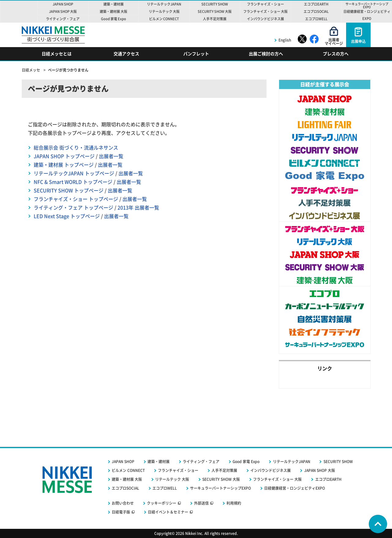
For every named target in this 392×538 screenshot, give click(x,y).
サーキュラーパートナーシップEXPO (220, 488)
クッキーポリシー (162, 503)
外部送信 (201, 503)
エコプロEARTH (328, 479)
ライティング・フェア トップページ (73, 208)
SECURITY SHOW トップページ (69, 191)
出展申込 (358, 41)
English (285, 40)
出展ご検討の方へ (266, 54)
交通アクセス (126, 54)
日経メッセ (31, 70)
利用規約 (234, 503)
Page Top (378, 524)
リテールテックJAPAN (292, 462)
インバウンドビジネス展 (271, 470)
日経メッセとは (57, 54)
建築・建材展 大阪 (127, 479)
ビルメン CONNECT (128, 470)
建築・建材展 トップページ (64, 165)
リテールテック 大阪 (172, 479)
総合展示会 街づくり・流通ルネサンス (76, 148)
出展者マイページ (334, 42)
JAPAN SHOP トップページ (64, 156)
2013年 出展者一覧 (138, 208)
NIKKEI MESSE (19, 11)
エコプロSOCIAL (125, 488)
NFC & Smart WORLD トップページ (73, 182)
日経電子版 (121, 512)
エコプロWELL (165, 488)
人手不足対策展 (224, 470)
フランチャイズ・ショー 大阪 (277, 479)
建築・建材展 (159, 462)
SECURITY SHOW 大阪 (221, 479)
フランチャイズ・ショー (178, 470)
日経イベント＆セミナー (168, 512)
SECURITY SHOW (338, 462)
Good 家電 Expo (246, 462)
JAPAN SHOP (123, 462)
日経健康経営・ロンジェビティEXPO (295, 488)
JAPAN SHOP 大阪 (320, 470)
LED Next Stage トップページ (67, 216)
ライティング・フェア (201, 462)
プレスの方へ (336, 54)
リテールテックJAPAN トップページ (74, 173)
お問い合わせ (123, 503)
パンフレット (196, 54)
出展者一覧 (111, 156)
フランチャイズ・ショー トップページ (76, 199)
